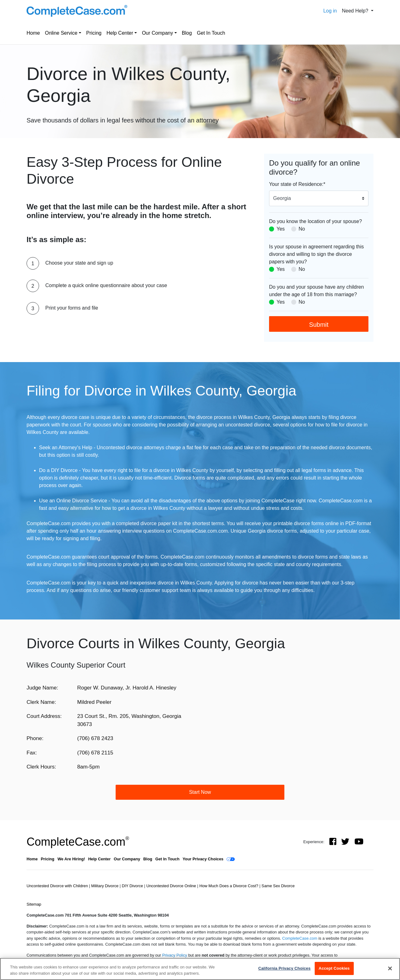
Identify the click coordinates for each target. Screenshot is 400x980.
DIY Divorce (133, 886)
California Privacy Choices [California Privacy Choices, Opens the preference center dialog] (284, 968)
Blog (187, 33)
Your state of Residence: (297, 184)
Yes (281, 229)
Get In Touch (211, 33)
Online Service (61, 33)
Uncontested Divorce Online (172, 886)
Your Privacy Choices (203, 859)
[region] (200, 969)
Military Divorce (105, 886)
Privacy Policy (175, 955)
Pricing (94, 33)
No (302, 229)
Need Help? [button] (356, 11)
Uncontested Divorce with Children (58, 886)
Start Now (200, 792)
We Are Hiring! (71, 859)
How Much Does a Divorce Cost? (229, 886)
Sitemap (34, 904)
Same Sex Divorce (278, 886)
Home (33, 33)
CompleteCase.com (78, 842)
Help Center (120, 33)
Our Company (157, 33)
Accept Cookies (334, 968)
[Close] (390, 968)
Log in (330, 11)
